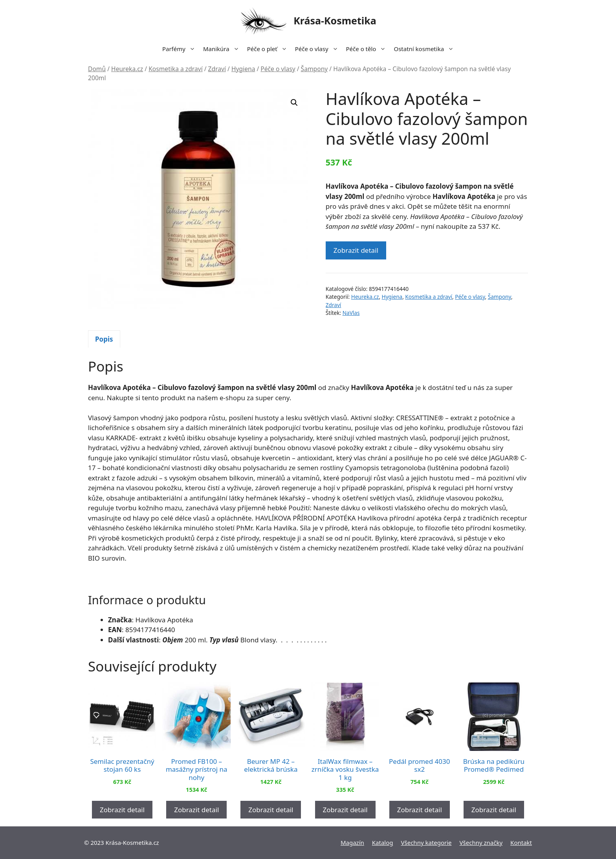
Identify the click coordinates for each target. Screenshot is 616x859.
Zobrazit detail (356, 250)
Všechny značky (481, 842)
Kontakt (521, 842)
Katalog (383, 842)
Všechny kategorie (426, 842)
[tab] (104, 339)
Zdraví (217, 69)
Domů (97, 69)
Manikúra (223, 49)
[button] (294, 103)
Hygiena (243, 69)
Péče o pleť (269, 49)
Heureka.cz (127, 69)
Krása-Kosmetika (335, 20)
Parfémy (181, 49)
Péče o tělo (368, 49)
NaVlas (351, 313)
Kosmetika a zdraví (176, 69)
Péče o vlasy (319, 49)
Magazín (352, 842)
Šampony (314, 69)
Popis (104, 339)
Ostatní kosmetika (426, 49)
